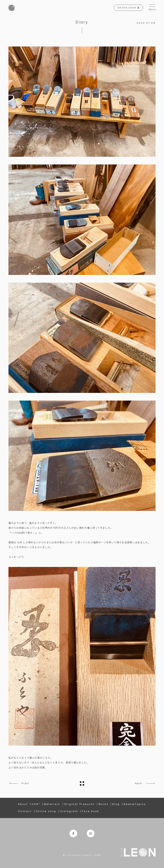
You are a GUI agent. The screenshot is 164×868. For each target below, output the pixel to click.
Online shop (46, 811)
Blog (116, 804)
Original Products (79, 804)
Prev (26, 783)
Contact (25, 811)
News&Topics (135, 804)
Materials (52, 804)
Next (138, 783)
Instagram (69, 811)
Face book (91, 811)
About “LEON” (29, 804)
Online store (128, 8)
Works (104, 804)
